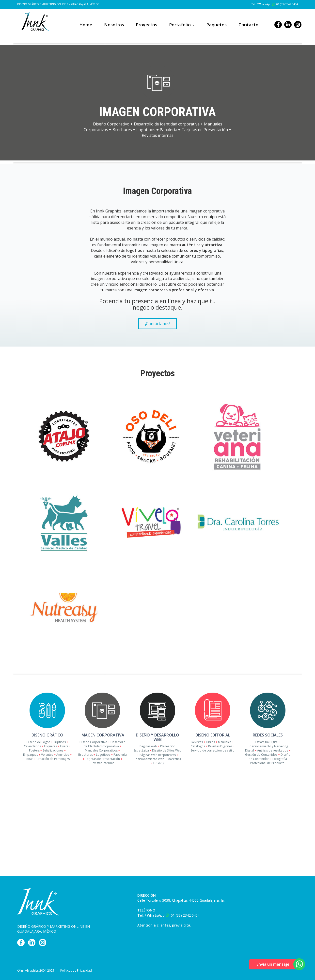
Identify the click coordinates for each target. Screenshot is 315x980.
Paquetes (216, 25)
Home (86, 25)
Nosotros (114, 25)
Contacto (248, 25)
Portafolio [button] (182, 25)
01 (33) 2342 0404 (287, 4)
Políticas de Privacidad (76, 971)
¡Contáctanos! (158, 324)
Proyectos (147, 25)
